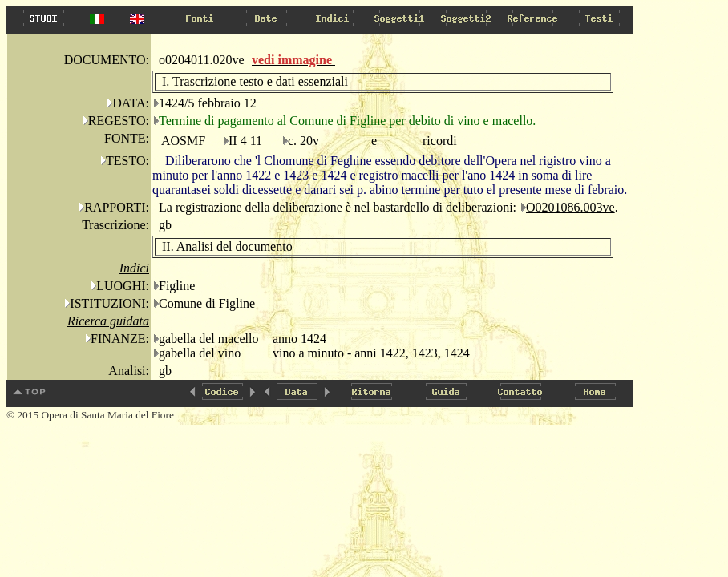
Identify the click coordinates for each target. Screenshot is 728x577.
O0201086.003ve (570, 207)
